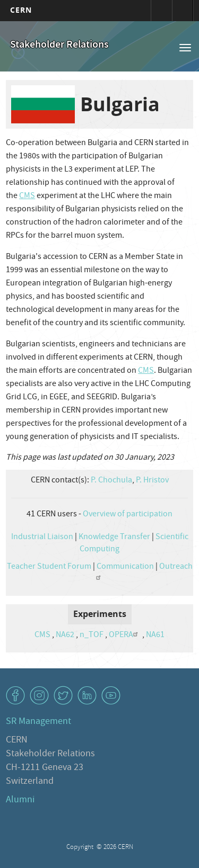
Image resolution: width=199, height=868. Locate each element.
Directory (183, 11)
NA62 (65, 636)
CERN (21, 10)
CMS (27, 196)
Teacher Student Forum (49, 567)
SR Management (38, 722)
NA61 (155, 636)
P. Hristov (152, 481)
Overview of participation (128, 515)
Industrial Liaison (42, 538)
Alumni (20, 800)
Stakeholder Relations (59, 45)
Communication (125, 567)
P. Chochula (111, 481)
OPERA (125, 636)
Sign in (161, 11)
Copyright (81, 848)
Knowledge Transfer (114, 538)
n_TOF (92, 636)
